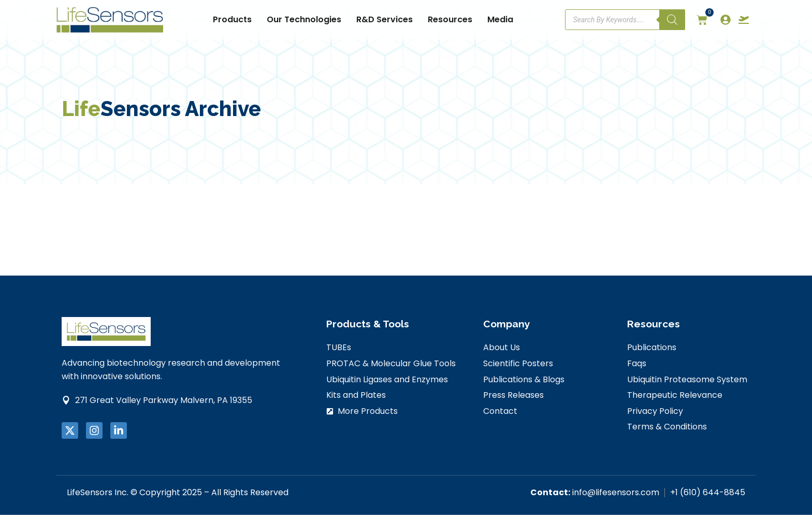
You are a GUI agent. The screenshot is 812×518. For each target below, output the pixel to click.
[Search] (672, 20)
